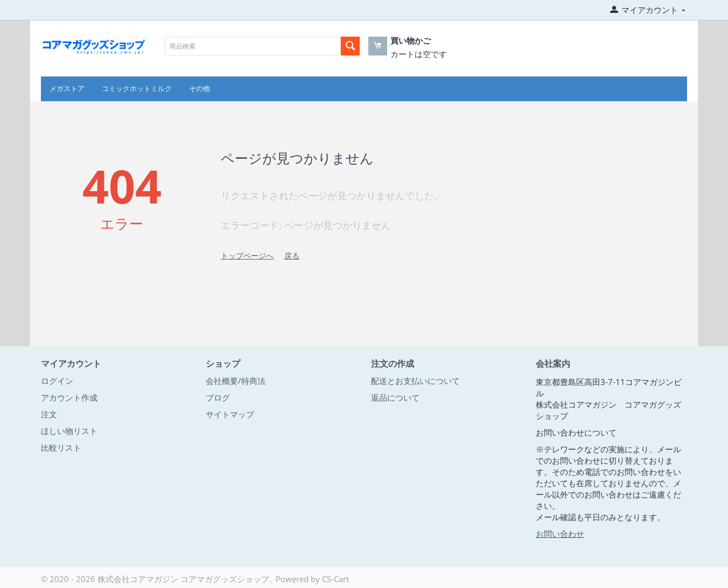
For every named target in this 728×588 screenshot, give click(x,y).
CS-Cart (335, 579)
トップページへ (247, 255)
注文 (49, 414)
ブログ (218, 397)
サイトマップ (230, 414)
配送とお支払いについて (415, 381)
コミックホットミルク (137, 89)
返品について (395, 397)
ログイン (57, 381)
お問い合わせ (560, 534)
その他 (199, 89)
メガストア (67, 89)
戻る (292, 255)
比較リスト (61, 447)
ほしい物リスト (69, 431)
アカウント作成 (69, 397)
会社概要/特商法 (236, 381)
